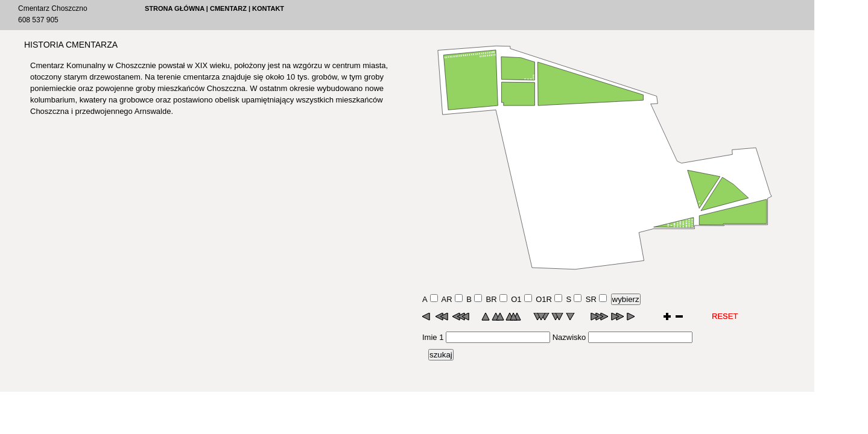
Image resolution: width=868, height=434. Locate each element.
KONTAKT (268, 8)
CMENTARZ (228, 8)
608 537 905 (38, 20)
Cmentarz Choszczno (53, 8)
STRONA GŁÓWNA (175, 8)
